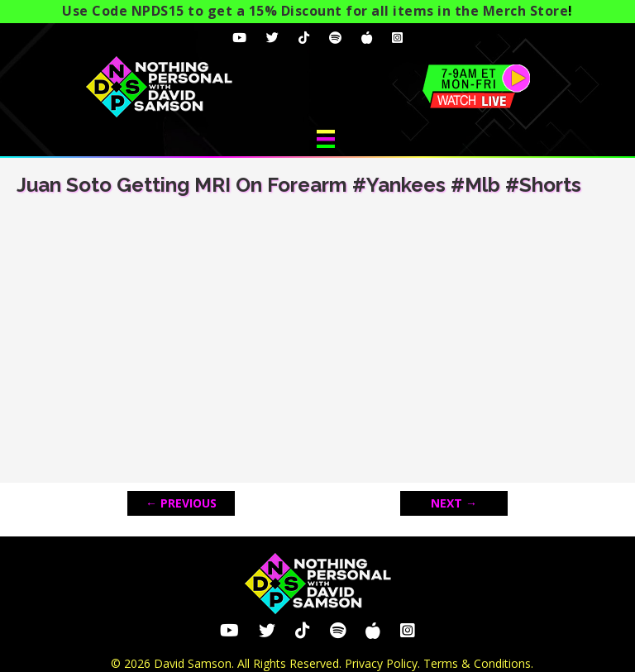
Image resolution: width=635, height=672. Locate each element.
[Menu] (326, 139)
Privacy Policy (381, 663)
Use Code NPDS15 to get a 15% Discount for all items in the (315, 11)
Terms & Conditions (477, 663)
